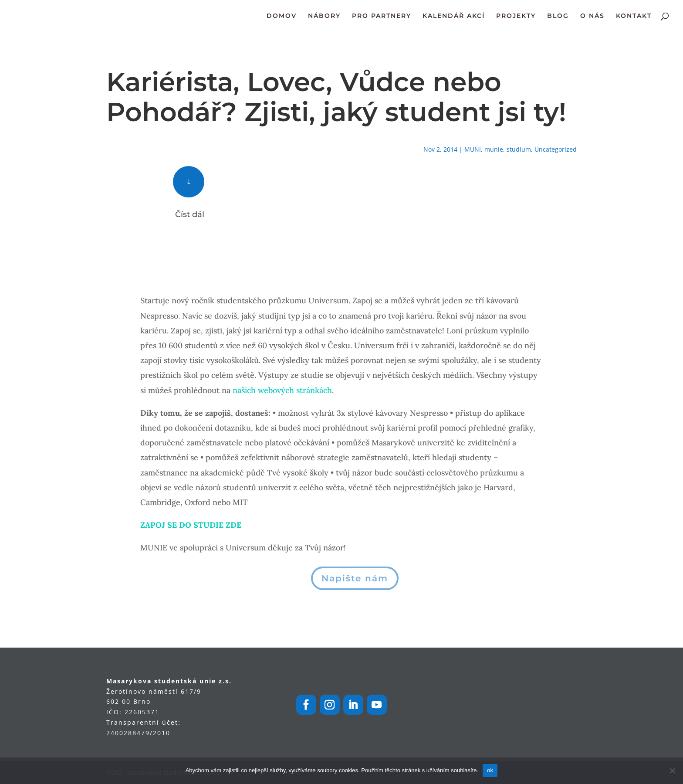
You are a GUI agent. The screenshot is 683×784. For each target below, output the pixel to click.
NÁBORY (324, 16)
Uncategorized (556, 149)
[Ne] (672, 770)
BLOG (558, 16)
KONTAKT (634, 16)
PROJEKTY (516, 16)
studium (519, 149)
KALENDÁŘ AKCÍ (454, 16)
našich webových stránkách (282, 390)
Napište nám (355, 578)
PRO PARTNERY (382, 16)
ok (490, 770)
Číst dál (190, 214)
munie (494, 149)
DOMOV (282, 16)
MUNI (473, 149)
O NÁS (592, 16)
